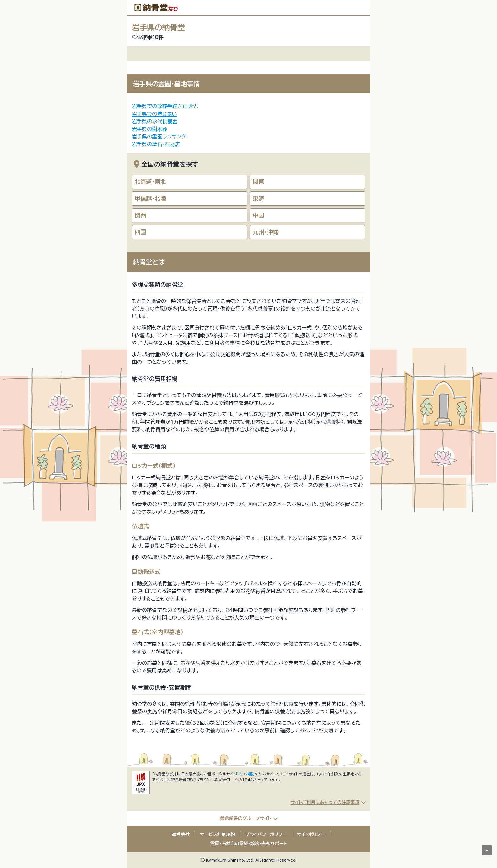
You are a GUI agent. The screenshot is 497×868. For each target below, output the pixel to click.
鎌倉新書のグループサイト (246, 818)
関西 (140, 215)
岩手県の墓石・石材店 (156, 144)
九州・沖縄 (265, 232)
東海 (258, 198)
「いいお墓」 (245, 774)
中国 (258, 215)
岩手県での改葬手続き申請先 (165, 106)
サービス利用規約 (217, 834)
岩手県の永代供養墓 (155, 121)
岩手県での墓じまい (154, 114)
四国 (140, 232)
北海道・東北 (150, 182)
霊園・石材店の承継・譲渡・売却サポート (249, 844)
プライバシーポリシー (266, 834)
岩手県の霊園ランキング (159, 137)
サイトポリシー (311, 834)
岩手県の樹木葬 (150, 129)
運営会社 (181, 834)
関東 (258, 182)
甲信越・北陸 (150, 198)
